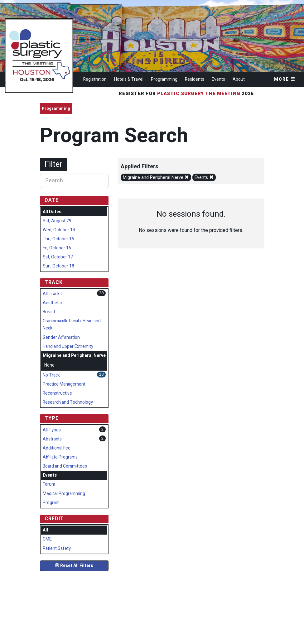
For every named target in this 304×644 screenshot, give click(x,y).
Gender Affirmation (61, 337)
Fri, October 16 (57, 248)
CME (47, 539)
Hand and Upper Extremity (68, 346)
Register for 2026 (187, 94)
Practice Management (64, 384)
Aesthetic (52, 303)
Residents (195, 79)
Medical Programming (64, 494)
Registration (95, 79)
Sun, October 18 (58, 266)
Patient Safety (57, 548)
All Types (52, 430)
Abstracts (52, 439)
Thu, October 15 (58, 239)
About (239, 79)
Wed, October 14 (59, 230)
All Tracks (52, 294)
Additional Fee (57, 448)
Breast (49, 312)
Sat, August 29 (57, 221)
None (49, 365)
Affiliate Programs (60, 457)
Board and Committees (65, 466)
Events (218, 79)
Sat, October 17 (58, 257)
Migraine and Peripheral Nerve (156, 178)
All (45, 530)
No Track (51, 375)
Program (51, 503)
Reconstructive (57, 393)
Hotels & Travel (129, 79)
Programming (164, 79)
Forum (49, 484)
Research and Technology (68, 402)
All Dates (52, 212)
